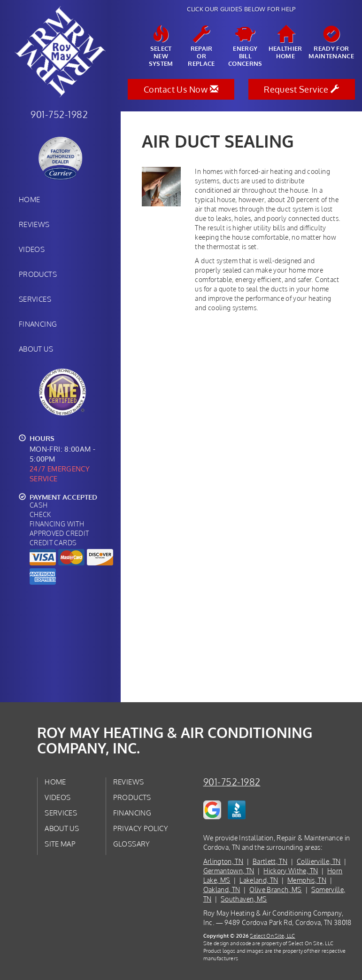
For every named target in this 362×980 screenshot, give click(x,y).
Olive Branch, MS (276, 890)
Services (35, 299)
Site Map (60, 844)
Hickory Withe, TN (291, 871)
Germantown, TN (229, 871)
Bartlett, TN (270, 861)
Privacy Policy (141, 828)
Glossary (132, 844)
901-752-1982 (232, 782)
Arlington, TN (223, 861)
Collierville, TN (319, 861)
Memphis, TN (307, 880)
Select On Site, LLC (272, 936)
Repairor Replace (201, 47)
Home (29, 199)
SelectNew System (161, 47)
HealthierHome (285, 43)
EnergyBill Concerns (245, 47)
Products (38, 274)
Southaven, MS (244, 899)
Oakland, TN (222, 890)
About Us (36, 349)
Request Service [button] (302, 89)
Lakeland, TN (259, 880)
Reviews (34, 224)
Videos (32, 249)
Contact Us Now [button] (181, 89)
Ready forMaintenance (331, 43)
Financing (38, 324)
